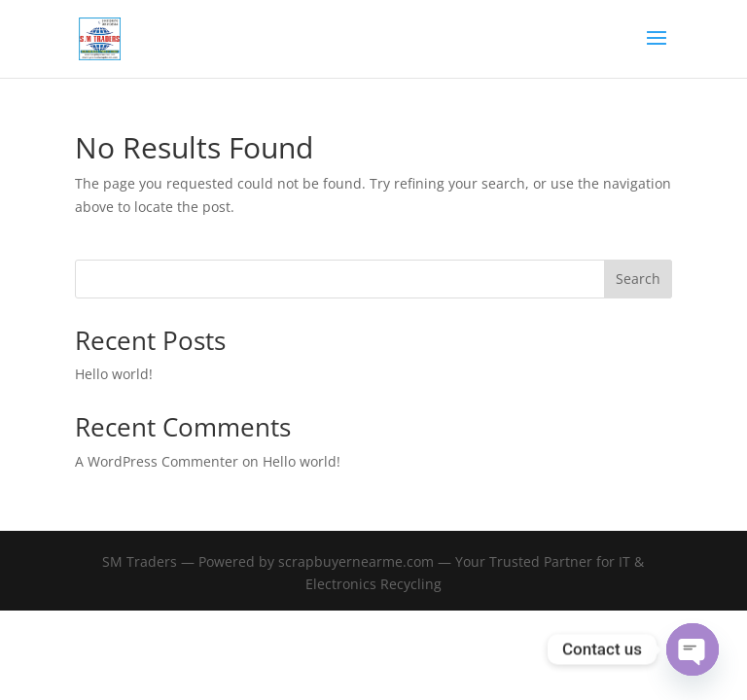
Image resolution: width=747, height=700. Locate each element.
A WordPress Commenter (157, 461)
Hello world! (114, 374)
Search (638, 279)
